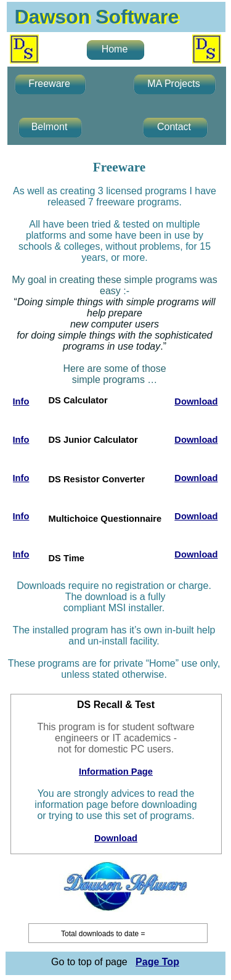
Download (116, 838)
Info (21, 401)
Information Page (116, 772)
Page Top (157, 962)
